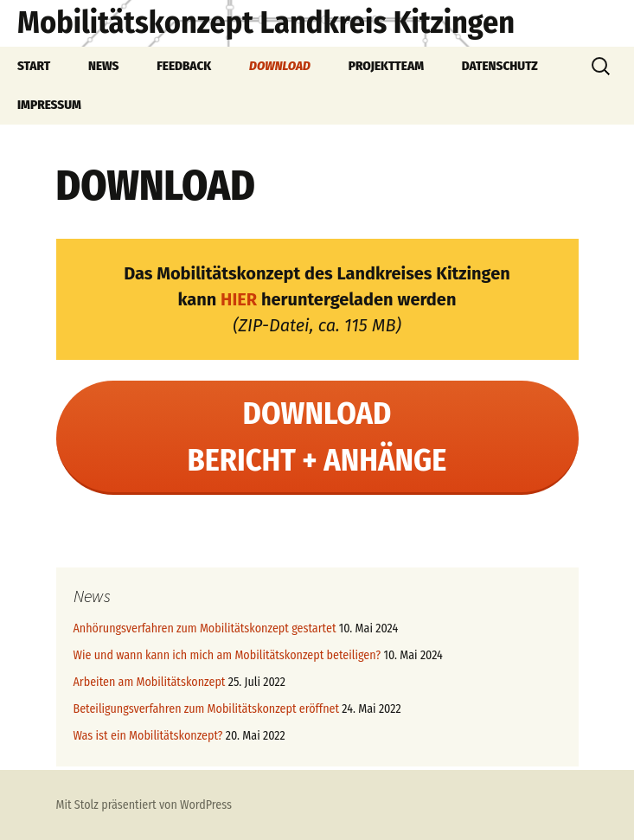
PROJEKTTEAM (386, 66)
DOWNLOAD (280, 66)
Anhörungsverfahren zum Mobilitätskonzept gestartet (205, 628)
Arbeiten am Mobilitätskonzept (150, 682)
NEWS (103, 66)
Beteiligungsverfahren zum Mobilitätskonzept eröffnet (207, 709)
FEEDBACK (184, 66)
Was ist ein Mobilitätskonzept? (148, 736)
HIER (239, 299)
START (34, 66)
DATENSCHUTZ (500, 66)
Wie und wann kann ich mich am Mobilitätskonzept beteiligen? (227, 655)
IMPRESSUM (49, 105)
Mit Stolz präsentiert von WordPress (144, 805)
